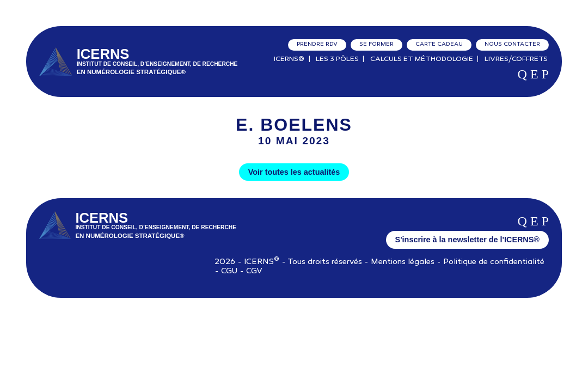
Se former (376, 44)
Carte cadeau (439, 44)
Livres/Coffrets (516, 59)
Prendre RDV (317, 44)
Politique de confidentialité (494, 262)
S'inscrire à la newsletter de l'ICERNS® (467, 240)
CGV (254, 271)
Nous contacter (512, 44)
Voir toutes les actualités (294, 172)
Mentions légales (403, 262)
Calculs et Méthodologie (422, 59)
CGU (229, 271)
